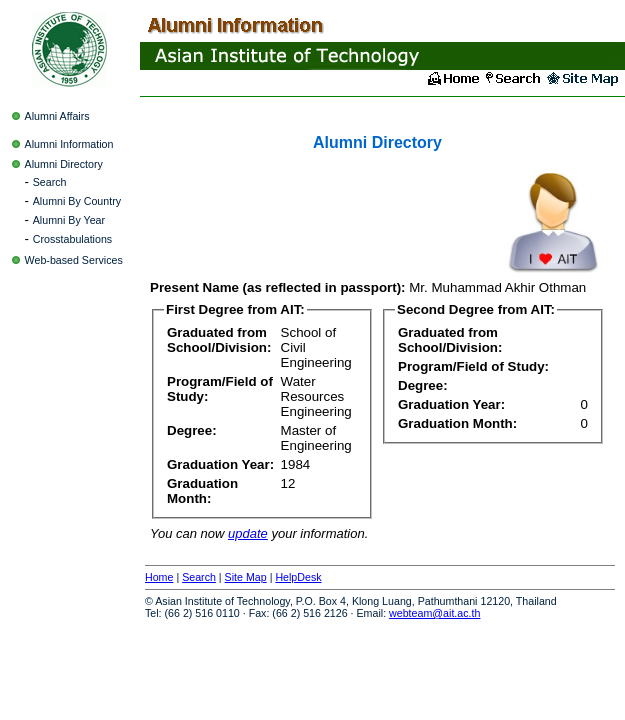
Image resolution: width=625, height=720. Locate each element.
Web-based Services (74, 260)
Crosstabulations (72, 239)
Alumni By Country (77, 201)
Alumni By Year (69, 220)
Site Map (246, 577)
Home (159, 577)
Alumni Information (69, 144)
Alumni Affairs (57, 116)
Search (50, 182)
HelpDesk (298, 577)
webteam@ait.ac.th (434, 613)
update (248, 533)
